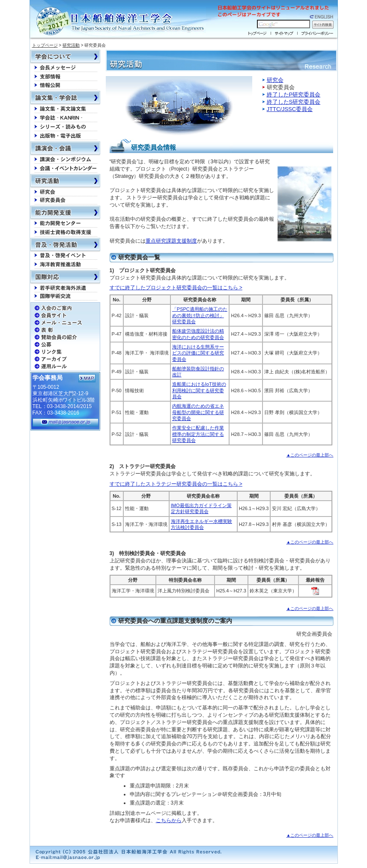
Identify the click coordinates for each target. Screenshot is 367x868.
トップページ (45, 45)
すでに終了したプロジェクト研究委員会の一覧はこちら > (176, 288)
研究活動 (71, 45)
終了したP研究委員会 (294, 95)
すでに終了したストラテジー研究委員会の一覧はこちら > (176, 484)
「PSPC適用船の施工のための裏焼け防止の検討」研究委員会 (200, 315)
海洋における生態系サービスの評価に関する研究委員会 (198, 353)
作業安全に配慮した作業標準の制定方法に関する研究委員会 (198, 434)
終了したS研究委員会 (294, 102)
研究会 (275, 80)
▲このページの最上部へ (310, 455)
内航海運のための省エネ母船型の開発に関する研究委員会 (198, 412)
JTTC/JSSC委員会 (290, 109)
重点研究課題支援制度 (171, 241)
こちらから (169, 820)
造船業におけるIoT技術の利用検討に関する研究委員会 (199, 390)
